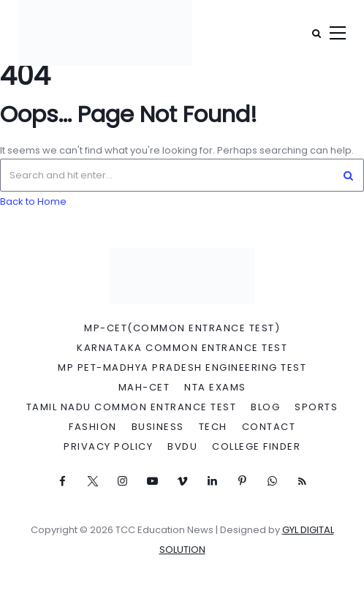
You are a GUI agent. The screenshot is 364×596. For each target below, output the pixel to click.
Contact (269, 427)
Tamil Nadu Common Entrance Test (132, 407)
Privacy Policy (108, 447)
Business (158, 427)
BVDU (182, 447)
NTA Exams (215, 388)
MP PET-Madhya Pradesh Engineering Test (182, 368)
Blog (265, 407)
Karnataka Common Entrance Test (182, 348)
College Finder (256, 447)
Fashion (93, 427)
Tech (213, 427)
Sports (316, 407)
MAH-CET (144, 388)
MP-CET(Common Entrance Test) (182, 328)
